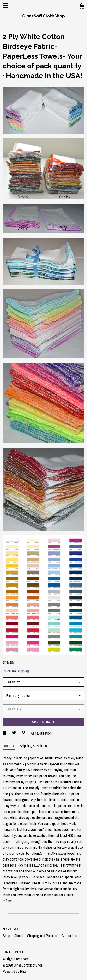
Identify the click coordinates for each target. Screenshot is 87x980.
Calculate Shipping (16, 671)
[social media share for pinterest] (24, 733)
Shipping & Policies (33, 746)
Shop (7, 936)
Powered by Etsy (15, 971)
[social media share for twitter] (14, 733)
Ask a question (41, 733)
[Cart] (82, 7)
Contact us (69, 936)
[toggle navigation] (6, 6)
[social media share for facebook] (5, 733)
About (19, 936)
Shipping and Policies (43, 936)
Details (9, 746)
